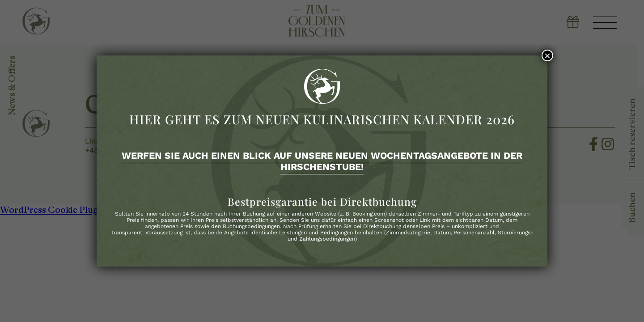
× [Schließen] (547, 55)
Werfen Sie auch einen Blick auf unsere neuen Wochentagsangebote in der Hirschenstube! (322, 161)
